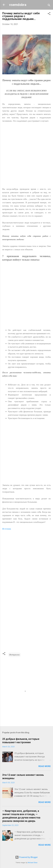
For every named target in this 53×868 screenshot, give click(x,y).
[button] (49, 14)
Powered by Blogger (26, 857)
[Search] (49, 6)
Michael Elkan (33, 863)
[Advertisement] (26, 157)
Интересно (14, 655)
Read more (45, 766)
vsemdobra (18, 5)
